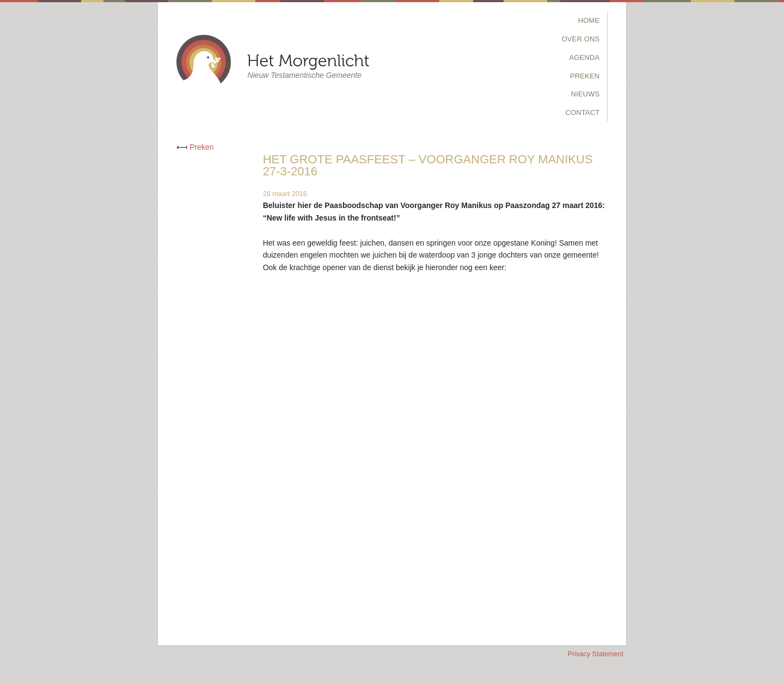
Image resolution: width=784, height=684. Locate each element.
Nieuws (585, 94)
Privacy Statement (596, 654)
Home (589, 20)
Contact (582, 112)
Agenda (585, 57)
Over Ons (581, 39)
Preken (585, 76)
